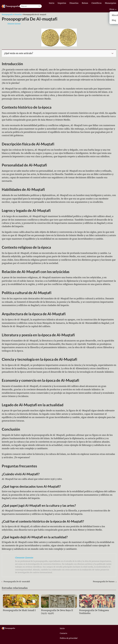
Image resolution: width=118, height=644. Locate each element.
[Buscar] (39, 6)
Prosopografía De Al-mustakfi (17, 582)
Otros (112, 9)
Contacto (63, 633)
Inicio (52, 3)
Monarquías (111, 3)
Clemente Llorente (14, 24)
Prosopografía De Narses (104, 582)
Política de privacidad (69, 638)
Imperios (62, 3)
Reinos (85, 3)
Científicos (97, 3)
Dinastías (74, 3)
